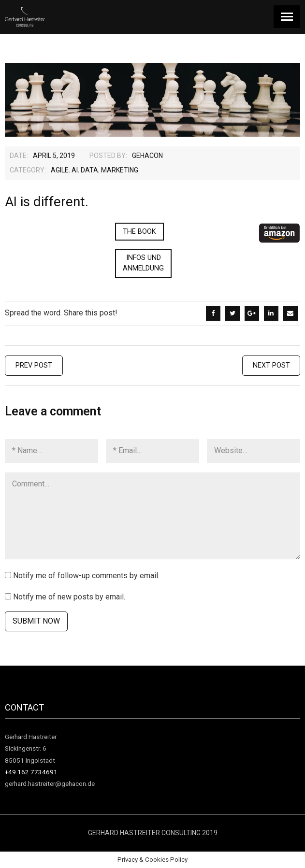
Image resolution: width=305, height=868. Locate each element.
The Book (139, 232)
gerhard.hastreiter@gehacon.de (50, 783)
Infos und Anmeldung (143, 263)
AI (75, 170)
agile (60, 170)
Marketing (120, 170)
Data (89, 170)
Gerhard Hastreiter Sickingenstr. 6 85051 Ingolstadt (31, 748)
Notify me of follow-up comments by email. (86, 576)
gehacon (147, 156)
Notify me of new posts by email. (69, 597)
